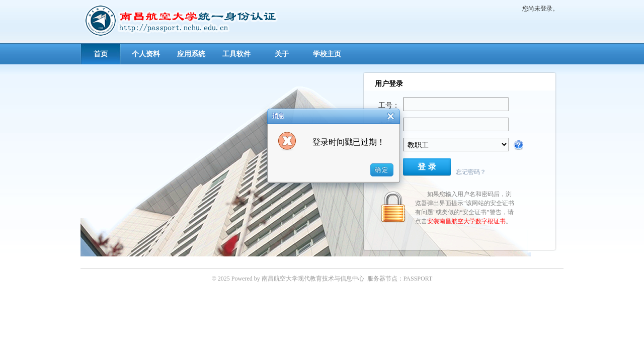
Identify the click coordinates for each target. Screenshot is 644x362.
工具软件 (236, 54)
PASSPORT (418, 279)
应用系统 (191, 54)
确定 (382, 170)
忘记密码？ (471, 172)
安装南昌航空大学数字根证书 (466, 221)
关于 (282, 54)
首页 (101, 54)
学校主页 (327, 54)
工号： (389, 105)
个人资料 (146, 54)
